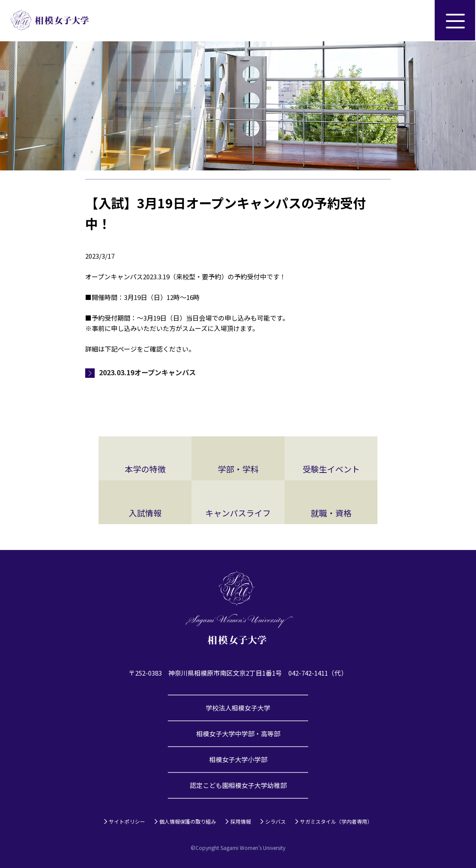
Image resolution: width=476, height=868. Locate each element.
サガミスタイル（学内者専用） (336, 821)
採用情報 (241, 821)
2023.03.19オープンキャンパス (147, 372)
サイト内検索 (414, 21)
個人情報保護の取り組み (188, 821)
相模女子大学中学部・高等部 (238, 734)
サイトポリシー (127, 821)
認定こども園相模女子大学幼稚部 (238, 785)
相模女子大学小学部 (238, 759)
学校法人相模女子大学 (238, 708)
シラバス (275, 821)
